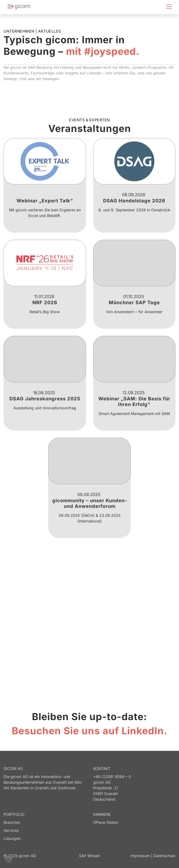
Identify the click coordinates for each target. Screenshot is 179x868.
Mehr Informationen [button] (90, 678)
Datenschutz (164, 856)
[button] (9, 859)
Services (11, 830)
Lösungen (12, 838)
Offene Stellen (106, 822)
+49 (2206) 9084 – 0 (112, 777)
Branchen (12, 822)
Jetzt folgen (89, 696)
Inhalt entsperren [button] (49, 665)
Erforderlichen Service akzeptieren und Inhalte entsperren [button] (130, 665)
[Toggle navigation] (169, 7)
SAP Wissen (89, 856)
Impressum (141, 856)
